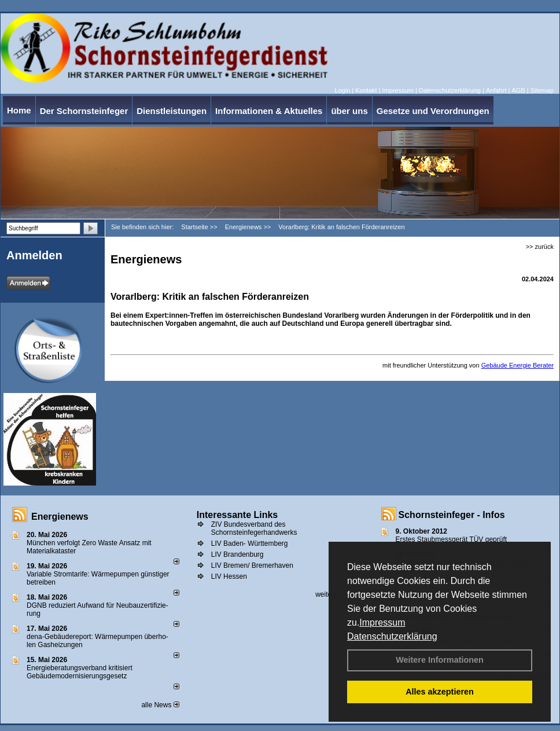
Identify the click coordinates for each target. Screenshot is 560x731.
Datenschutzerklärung (392, 636)
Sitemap (542, 90)
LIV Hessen (229, 576)
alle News (160, 705)
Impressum (382, 622)
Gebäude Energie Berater (517, 365)
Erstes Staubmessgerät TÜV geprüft (452, 539)
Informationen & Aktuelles (269, 111)
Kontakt (366, 90)
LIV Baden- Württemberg (250, 543)
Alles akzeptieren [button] (440, 692)
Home (19, 110)
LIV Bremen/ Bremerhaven (252, 565)
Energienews (60, 517)
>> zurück (540, 247)
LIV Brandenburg (237, 554)
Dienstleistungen (172, 111)
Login (342, 90)
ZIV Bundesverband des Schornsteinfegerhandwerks (254, 528)
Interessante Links (237, 515)
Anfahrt (496, 90)
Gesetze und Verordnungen (433, 111)
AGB (518, 90)
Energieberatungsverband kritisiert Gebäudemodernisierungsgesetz (80, 672)
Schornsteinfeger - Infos (452, 515)
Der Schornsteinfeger (84, 111)
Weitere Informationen (440, 660)
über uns (349, 111)
